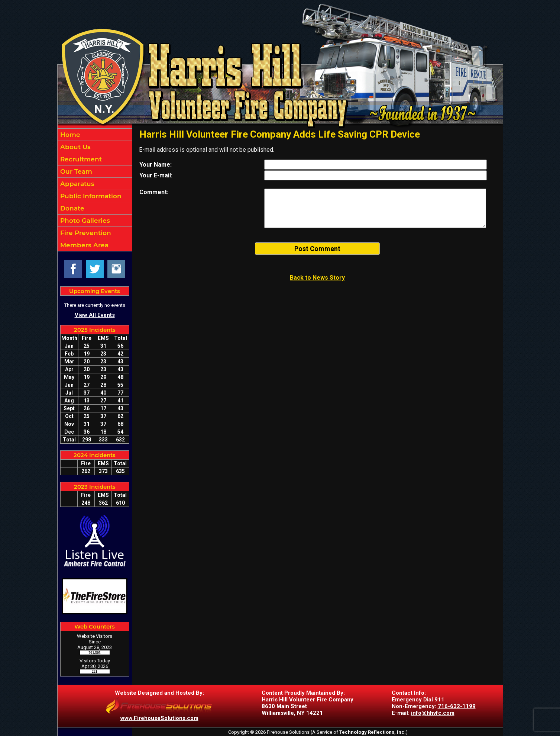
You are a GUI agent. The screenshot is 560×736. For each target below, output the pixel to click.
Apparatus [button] (76, 184)
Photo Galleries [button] (84, 221)
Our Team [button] (75, 171)
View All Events (95, 315)
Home (69, 135)
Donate (71, 208)
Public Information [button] (90, 196)
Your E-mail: (156, 175)
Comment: (154, 192)
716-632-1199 (457, 706)
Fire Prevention (85, 233)
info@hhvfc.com (433, 713)
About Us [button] (75, 147)
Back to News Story (317, 278)
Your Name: (156, 165)
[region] (95, 190)
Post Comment (317, 249)
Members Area (83, 245)
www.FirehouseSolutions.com (159, 718)
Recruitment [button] (80, 159)
